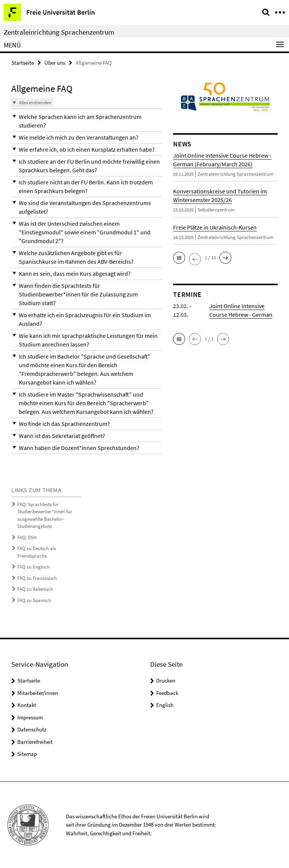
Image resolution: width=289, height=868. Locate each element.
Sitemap (27, 754)
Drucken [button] (166, 680)
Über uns (55, 63)
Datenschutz (32, 729)
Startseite (23, 63)
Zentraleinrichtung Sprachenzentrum (59, 32)
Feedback (167, 693)
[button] (87, 121)
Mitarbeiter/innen (38, 693)
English (165, 705)
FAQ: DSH (27, 537)
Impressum (30, 717)
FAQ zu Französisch (37, 578)
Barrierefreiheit (35, 742)
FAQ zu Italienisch (35, 589)
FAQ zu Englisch (33, 567)
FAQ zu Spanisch (34, 600)
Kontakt (27, 705)
